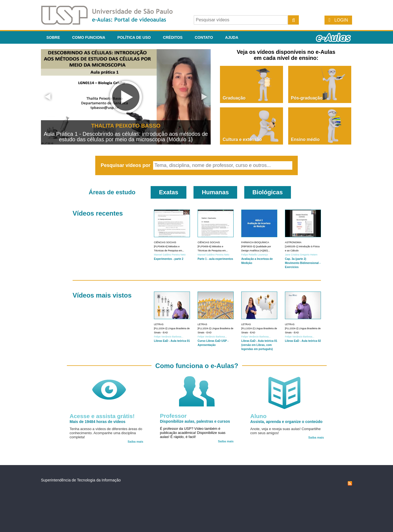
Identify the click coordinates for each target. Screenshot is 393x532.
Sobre (53, 37)
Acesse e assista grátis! (102, 416)
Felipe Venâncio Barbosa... (169, 337)
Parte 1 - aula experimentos (215, 259)
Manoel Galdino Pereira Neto (170, 255)
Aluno (258, 416)
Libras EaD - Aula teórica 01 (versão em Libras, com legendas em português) (259, 345)
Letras (159, 324)
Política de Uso (134, 37)
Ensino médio (305, 139)
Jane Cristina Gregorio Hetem (301, 255)
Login (341, 20)
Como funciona (89, 37)
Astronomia (293, 242)
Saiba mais (136, 442)
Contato (204, 37)
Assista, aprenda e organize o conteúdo (286, 422)
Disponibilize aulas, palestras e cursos (195, 421)
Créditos (173, 37)
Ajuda (232, 37)
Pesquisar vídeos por (126, 165)
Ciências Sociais (165, 242)
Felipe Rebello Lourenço (255, 255)
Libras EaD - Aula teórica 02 (303, 341)
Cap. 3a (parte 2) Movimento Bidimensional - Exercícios (303, 263)
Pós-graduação (307, 98)
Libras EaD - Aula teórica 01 (172, 341)
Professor (173, 416)
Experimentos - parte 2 (169, 259)
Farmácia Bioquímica (255, 242)
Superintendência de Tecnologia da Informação (81, 480)
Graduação (234, 98)
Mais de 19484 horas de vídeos (98, 422)
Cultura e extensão (242, 139)
